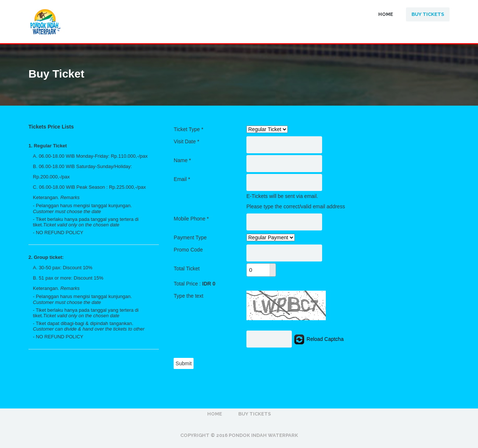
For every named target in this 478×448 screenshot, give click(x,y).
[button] (273, 267)
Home (386, 14)
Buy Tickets (428, 14)
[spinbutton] (258, 270)
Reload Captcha (318, 339)
